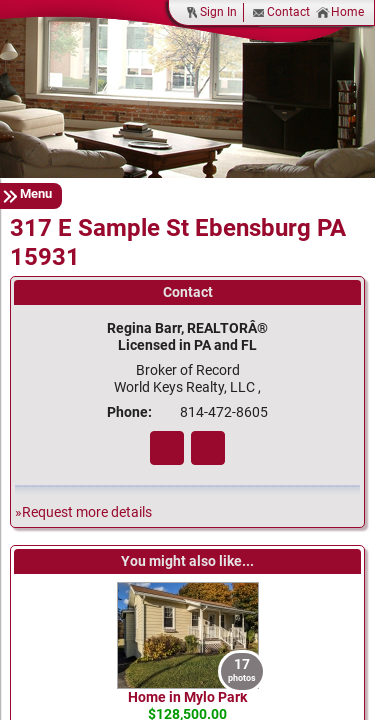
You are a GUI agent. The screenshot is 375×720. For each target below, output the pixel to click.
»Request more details (83, 512)
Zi (208, 448)
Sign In (211, 12)
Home (340, 12)
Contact (281, 12)
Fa (167, 448)
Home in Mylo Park (187, 697)
